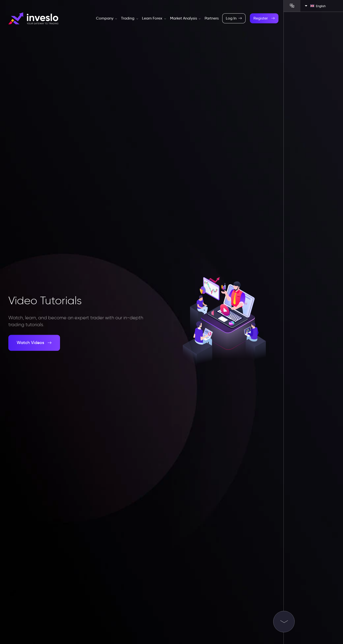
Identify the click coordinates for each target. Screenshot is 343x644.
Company (107, 18)
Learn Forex (154, 18)
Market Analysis (185, 18)
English (318, 6)
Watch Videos (34, 343)
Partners (212, 18)
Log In (234, 18)
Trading (130, 18)
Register (264, 18)
